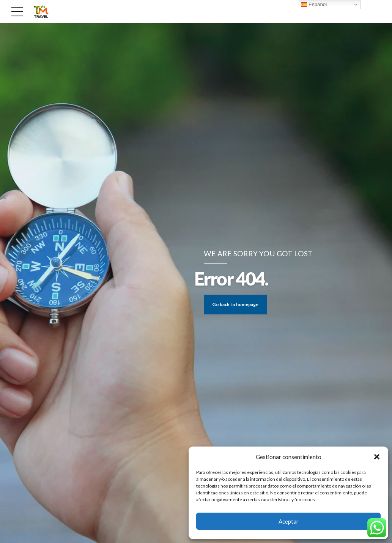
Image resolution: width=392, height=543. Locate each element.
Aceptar (289, 521)
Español (314, 5)
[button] (377, 457)
